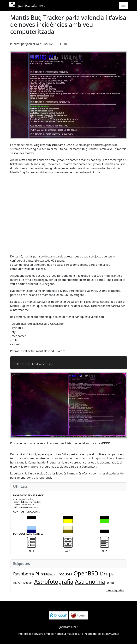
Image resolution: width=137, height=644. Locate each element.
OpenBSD (86, 573)
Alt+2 (68, 551)
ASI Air (17, 583)
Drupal (108, 573)
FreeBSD (64, 574)
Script (110, 583)
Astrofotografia (54, 582)
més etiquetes (115, 590)
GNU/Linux (48, 574)
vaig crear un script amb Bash (53, 145)
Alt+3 (105, 551)
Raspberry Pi (26, 574)
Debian (28, 583)
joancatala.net (31, 5)
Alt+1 (31, 551)
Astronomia (90, 582)
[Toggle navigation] (123, 5)
